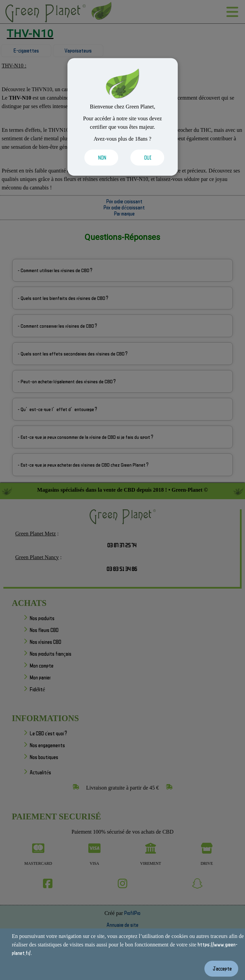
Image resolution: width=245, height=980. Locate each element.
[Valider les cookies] (99, 157)
